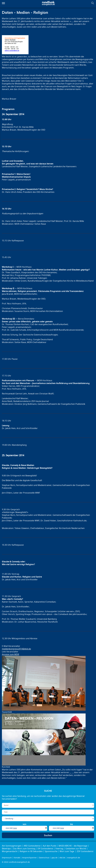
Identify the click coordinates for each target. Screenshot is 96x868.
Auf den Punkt (50, 846)
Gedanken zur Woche (76, 849)
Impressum (7, 858)
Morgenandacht (10, 851)
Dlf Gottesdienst (45, 849)
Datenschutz (44, 858)
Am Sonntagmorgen (12, 846)
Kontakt (17, 858)
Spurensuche (51, 851)
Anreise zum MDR (10, 655)
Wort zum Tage (67, 851)
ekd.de (62, 858)
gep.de (54, 858)
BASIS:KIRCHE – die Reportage (73, 846)
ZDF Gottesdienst (85, 851)
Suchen (93, 3)
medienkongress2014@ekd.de (16, 649)
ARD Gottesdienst (32, 846)
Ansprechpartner (29, 858)
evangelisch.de (74, 858)
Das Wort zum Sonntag (24, 849)
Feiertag (59, 849)
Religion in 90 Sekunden (31, 851)
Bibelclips (6, 849)
